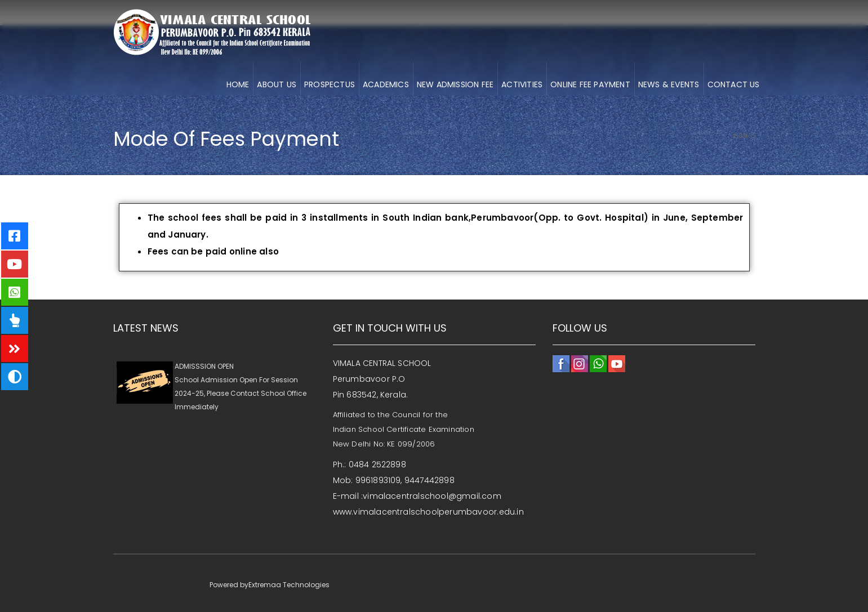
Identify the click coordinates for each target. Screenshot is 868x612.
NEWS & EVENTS (669, 84)
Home (743, 136)
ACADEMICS (386, 84)
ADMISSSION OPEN (204, 371)
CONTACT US (734, 84)
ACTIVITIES (522, 84)
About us (277, 84)
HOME (238, 84)
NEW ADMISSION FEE (455, 84)
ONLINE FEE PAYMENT (590, 84)
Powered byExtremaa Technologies (270, 585)
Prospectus (330, 84)
